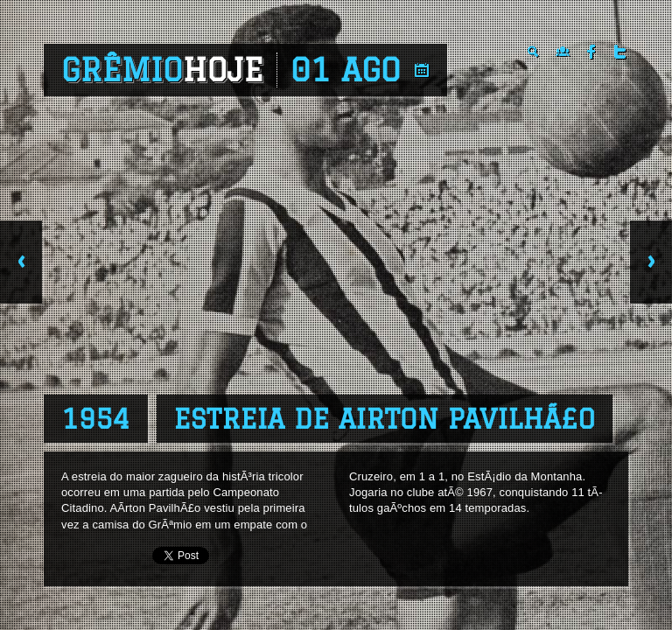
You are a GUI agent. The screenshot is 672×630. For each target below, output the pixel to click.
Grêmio (162, 70)
